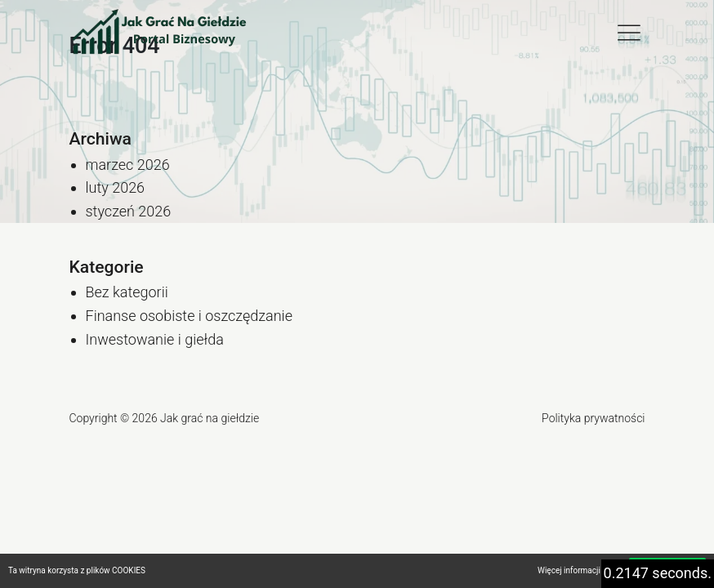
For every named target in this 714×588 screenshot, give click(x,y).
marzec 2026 (128, 165)
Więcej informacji (569, 570)
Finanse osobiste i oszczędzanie (189, 316)
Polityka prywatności (593, 418)
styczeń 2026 (129, 211)
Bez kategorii (127, 292)
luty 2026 (116, 187)
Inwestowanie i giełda (155, 339)
